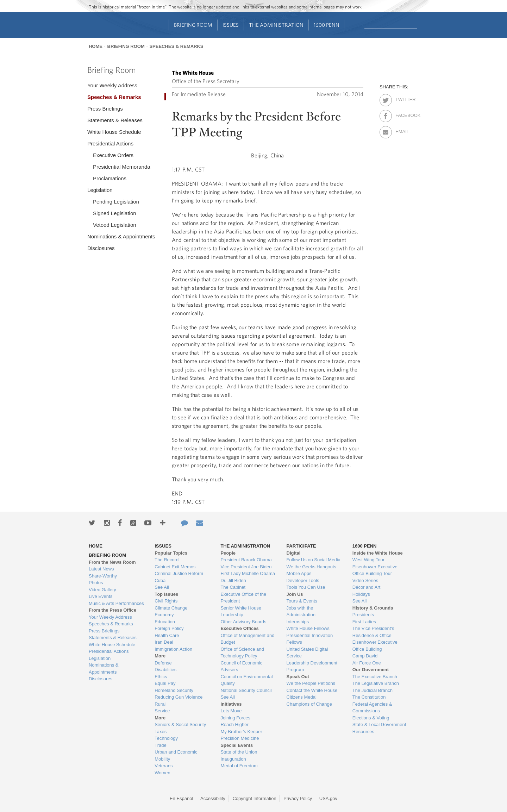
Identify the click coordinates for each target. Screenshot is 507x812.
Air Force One (367, 663)
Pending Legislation (116, 202)
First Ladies (364, 622)
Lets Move (231, 711)
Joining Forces (235, 718)
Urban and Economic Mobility (176, 755)
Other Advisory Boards (243, 622)
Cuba (160, 580)
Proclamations (110, 178)
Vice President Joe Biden (246, 567)
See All (162, 587)
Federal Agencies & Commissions (372, 708)
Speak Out (298, 677)
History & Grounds (373, 608)
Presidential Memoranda (122, 167)
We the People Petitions (311, 683)
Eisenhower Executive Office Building (375, 646)
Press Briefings (105, 109)
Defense (163, 663)
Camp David (365, 656)
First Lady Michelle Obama (248, 573)
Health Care (167, 635)
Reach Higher (234, 724)
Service (162, 711)
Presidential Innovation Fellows (310, 639)
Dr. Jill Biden (233, 580)
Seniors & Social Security (180, 724)
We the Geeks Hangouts (311, 567)
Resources (363, 732)
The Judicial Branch (373, 690)
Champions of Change (309, 704)
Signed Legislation (115, 213)
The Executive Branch (375, 677)
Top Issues (166, 594)
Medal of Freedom (239, 766)
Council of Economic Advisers (241, 666)
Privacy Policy (298, 798)
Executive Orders (113, 155)
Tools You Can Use (306, 587)
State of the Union (239, 752)
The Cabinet (233, 587)
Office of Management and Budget (247, 639)
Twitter (402, 98)
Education (165, 622)
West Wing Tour (368, 560)
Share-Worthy (103, 576)
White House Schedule (114, 132)
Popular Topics (171, 553)
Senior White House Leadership (241, 611)
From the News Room (112, 562)
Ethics (161, 677)
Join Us (295, 594)
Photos (96, 583)
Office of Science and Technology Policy (242, 653)
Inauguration (233, 759)
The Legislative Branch (376, 683)
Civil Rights (166, 601)
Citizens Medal (302, 697)
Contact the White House (312, 690)
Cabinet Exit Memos (175, 567)
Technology (166, 738)
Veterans (164, 766)
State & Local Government (379, 724)
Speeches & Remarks (176, 46)
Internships (298, 622)
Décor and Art (367, 587)
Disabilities (165, 670)
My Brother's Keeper (241, 732)
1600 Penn (327, 25)
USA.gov (328, 798)
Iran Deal (164, 642)
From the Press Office (112, 610)
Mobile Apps (299, 573)
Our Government (371, 670)
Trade (160, 745)
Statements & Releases (115, 120)
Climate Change (171, 608)
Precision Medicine (240, 738)
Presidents (363, 615)
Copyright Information (254, 798)
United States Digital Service (307, 653)
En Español (181, 798)
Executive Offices (239, 628)
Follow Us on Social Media (314, 560)
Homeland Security (174, 690)
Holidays (361, 594)
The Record (167, 560)
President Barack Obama (246, 560)
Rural (160, 704)
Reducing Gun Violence (179, 697)
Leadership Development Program (312, 666)
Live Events (101, 596)
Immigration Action (173, 649)
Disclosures (101, 248)
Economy (164, 615)
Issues (231, 25)
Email (402, 130)
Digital (294, 553)
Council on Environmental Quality (246, 680)
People (228, 553)
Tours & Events (302, 601)
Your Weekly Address (112, 85)
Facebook (402, 114)
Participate (301, 546)
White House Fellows (308, 628)
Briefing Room (193, 25)
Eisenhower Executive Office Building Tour (375, 570)
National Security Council (246, 690)
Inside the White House (378, 553)
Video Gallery (102, 590)
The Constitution (369, 697)
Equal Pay (165, 683)
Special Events (237, 745)
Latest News (101, 569)
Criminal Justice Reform (179, 573)
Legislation (100, 190)
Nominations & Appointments (121, 236)
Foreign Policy (169, 628)
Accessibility (213, 798)
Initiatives (231, 704)
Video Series (365, 580)
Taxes (161, 732)
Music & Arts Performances (116, 603)
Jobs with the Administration (301, 611)
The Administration (276, 25)
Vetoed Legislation (115, 225)
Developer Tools (303, 580)
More (160, 656)
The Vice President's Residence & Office (373, 632)
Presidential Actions (110, 143)
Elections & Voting (371, 718)
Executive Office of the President (243, 598)
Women (162, 773)
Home (96, 46)
